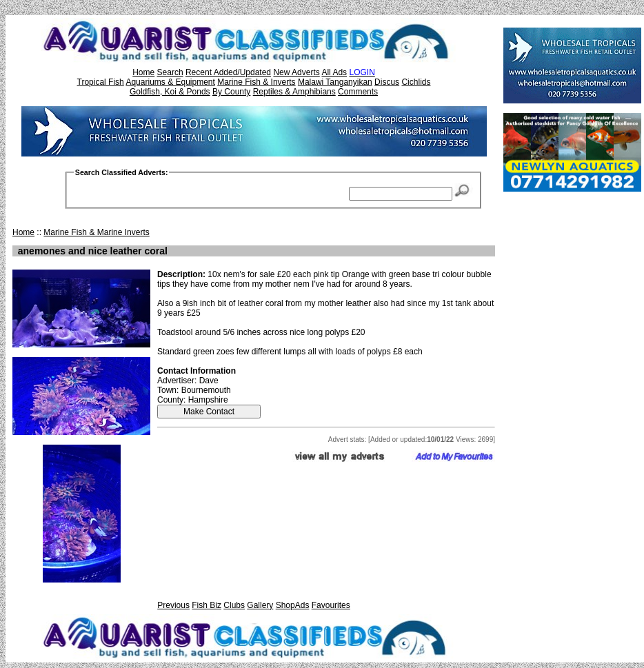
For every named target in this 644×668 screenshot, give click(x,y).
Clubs (234, 605)
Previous (173, 605)
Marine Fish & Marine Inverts (96, 232)
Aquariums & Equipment (170, 82)
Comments (358, 92)
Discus (387, 82)
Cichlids (416, 82)
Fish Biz (207, 605)
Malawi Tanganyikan (335, 82)
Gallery (260, 605)
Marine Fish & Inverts (256, 82)
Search (170, 72)
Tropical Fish (101, 82)
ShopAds (293, 605)
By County (231, 92)
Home (143, 72)
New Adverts (296, 72)
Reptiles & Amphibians (294, 92)
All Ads (334, 72)
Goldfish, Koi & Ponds (170, 92)
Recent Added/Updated (228, 72)
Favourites (331, 605)
